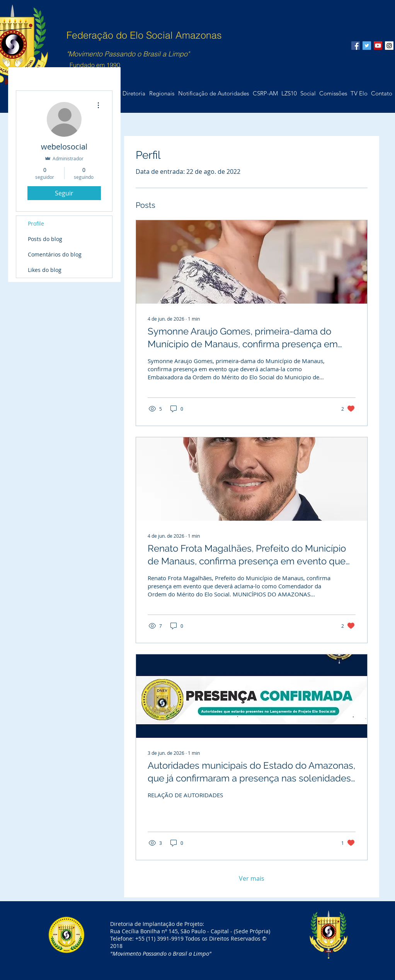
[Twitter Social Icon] (367, 46)
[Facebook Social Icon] (356, 46)
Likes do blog (45, 270)
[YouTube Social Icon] (378, 46)
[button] (381, 93)
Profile (36, 223)
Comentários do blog (55, 254)
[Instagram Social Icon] (389, 46)
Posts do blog (45, 239)
